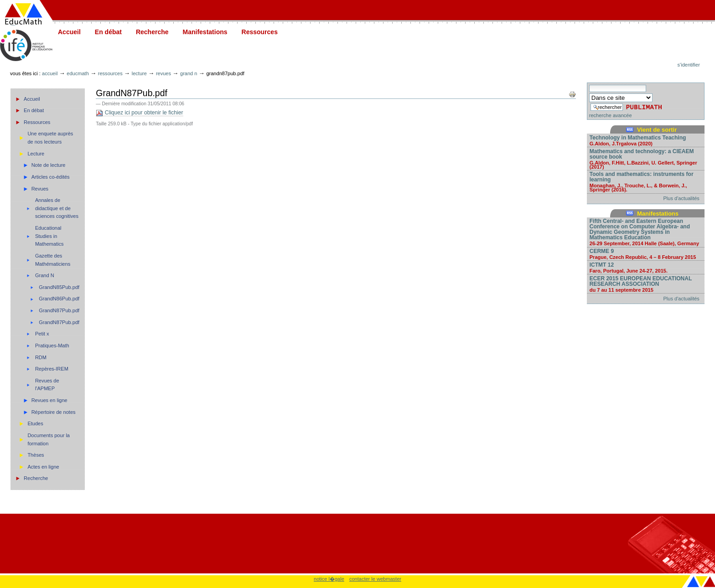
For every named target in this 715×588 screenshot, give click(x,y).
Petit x (42, 334)
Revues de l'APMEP (47, 385)
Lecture (139, 73)
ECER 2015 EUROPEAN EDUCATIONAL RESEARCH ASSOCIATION (646, 284)
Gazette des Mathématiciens (53, 260)
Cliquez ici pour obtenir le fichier (139, 113)
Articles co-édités (51, 177)
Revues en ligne (49, 400)
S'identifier (689, 65)
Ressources (260, 32)
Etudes (35, 423)
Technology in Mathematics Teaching (646, 140)
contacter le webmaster (375, 579)
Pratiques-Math (52, 346)
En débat (108, 32)
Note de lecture (49, 165)
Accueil (69, 32)
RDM (41, 357)
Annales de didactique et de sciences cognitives (57, 208)
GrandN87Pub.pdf (59, 310)
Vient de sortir (657, 130)
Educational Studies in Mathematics (49, 236)
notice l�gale (329, 579)
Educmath (78, 73)
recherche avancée (611, 115)
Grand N (189, 73)
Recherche (152, 32)
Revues (163, 73)
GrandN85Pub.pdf (59, 287)
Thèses (36, 455)
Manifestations (205, 32)
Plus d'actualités (681, 198)
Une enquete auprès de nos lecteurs (50, 138)
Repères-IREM (52, 369)
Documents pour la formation (49, 439)
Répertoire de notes (54, 412)
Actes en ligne (43, 467)
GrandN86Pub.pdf (59, 299)
